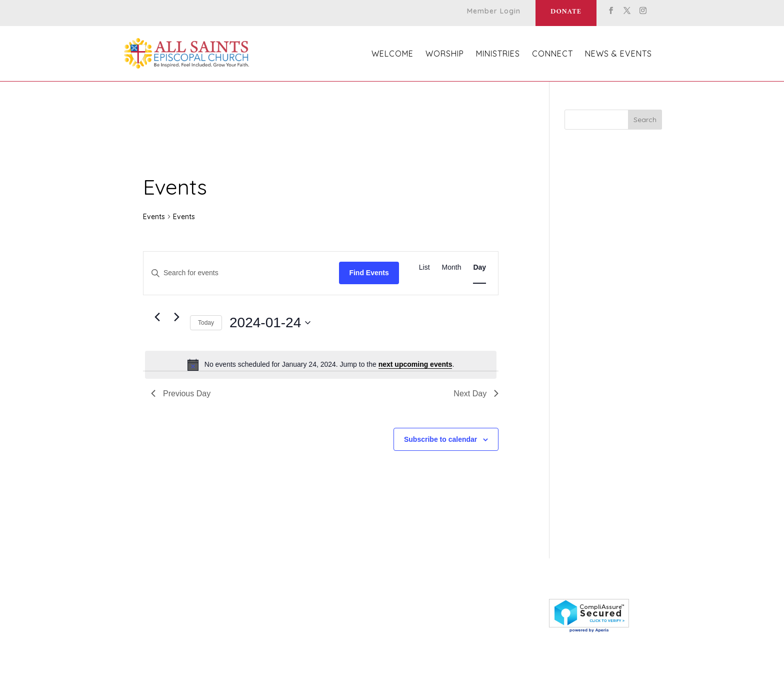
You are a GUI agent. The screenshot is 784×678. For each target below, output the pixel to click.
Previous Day (181, 394)
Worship (445, 54)
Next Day (476, 394)
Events (154, 217)
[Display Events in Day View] (479, 267)
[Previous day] (157, 317)
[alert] (321, 365)
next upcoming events (415, 364)
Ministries (498, 54)
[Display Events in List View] (424, 267)
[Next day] (176, 317)
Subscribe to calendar (440, 439)
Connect (552, 54)
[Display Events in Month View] (452, 267)
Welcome (392, 54)
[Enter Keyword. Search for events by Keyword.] (241, 273)
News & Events (618, 54)
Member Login (494, 12)
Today (206, 323)
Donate (566, 12)
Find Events (369, 273)
